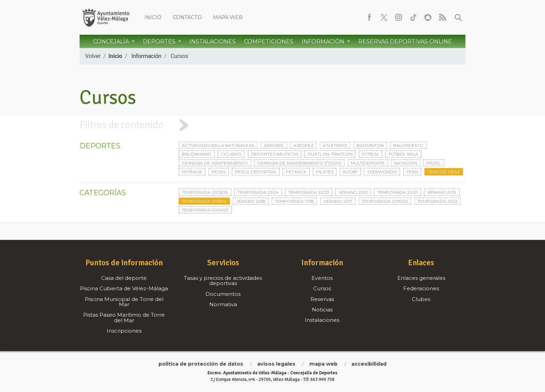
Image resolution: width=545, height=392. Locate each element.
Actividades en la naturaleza (218, 145)
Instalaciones (213, 41)
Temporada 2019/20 (385, 201)
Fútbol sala (403, 154)
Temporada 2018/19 (204, 201)
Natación (406, 163)
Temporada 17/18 (294, 201)
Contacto (187, 17)
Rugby (350, 172)
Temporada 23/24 (258, 192)
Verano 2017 (338, 201)
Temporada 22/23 (309, 192)
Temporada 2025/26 (205, 192)
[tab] (272, 125)
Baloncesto (408, 145)
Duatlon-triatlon (330, 154)
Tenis (412, 172)
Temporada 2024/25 (205, 210)
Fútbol (371, 154)
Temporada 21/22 (437, 201)
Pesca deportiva (256, 172)
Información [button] (324, 41)
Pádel (434, 163)
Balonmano (197, 154)
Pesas (219, 172)
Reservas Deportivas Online (405, 41)
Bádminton (370, 145)
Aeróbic (274, 145)
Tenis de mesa (444, 172)
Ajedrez (303, 145)
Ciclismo (231, 154)
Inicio (153, 17)
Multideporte (368, 163)
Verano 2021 (353, 192)
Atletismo (335, 145)
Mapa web (228, 17)
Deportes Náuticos (275, 154)
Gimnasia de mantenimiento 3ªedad (299, 163)
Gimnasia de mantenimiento (215, 163)
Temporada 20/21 (397, 192)
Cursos (179, 56)
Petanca (296, 172)
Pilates (325, 172)
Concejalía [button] (112, 41)
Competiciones (269, 41)
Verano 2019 (442, 192)
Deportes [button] (160, 41)
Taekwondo (382, 172)
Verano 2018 (251, 201)
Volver (93, 56)
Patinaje (192, 172)
